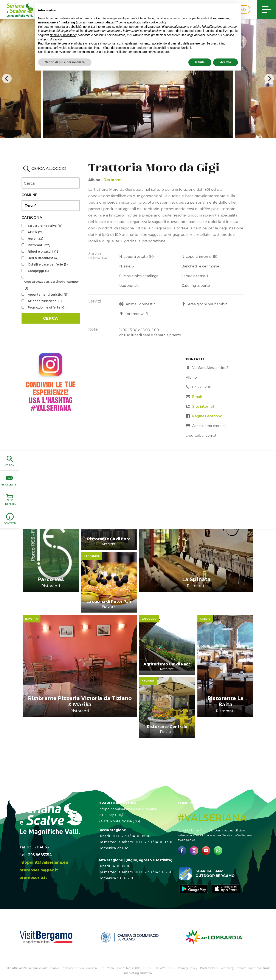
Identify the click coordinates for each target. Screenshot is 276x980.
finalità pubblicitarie (63, 35)
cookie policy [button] (158, 22)
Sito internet (203, 406)
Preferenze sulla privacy (217, 937)
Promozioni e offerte (47, 307)
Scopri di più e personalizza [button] (65, 62)
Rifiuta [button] (200, 62)
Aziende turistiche (45, 301)
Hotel (35, 239)
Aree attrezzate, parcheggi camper (51, 286)
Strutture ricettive (45, 226)
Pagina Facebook (207, 416)
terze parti (105, 27)
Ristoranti (39, 245)
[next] (269, 78)
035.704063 (38, 816)
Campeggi (38, 271)
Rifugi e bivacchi (44, 252)
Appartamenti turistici (48, 295)
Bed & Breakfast (43, 258)
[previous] (7, 78)
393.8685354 (40, 824)
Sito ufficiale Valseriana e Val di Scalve (32, 937)
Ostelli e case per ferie (48, 264)
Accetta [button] (226, 62)
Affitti (36, 232)
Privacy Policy (188, 937)
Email (197, 397)
